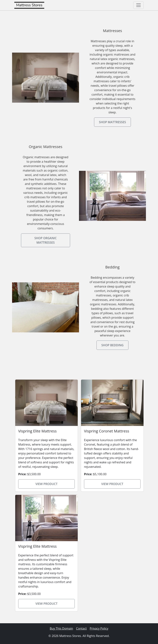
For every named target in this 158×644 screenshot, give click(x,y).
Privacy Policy (99, 628)
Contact (81, 628)
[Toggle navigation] (138, 5)
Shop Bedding (112, 345)
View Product (47, 484)
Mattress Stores (29, 5)
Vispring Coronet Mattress (107, 431)
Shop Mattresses (112, 122)
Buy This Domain (62, 628)
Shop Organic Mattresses (46, 240)
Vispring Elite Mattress (37, 431)
